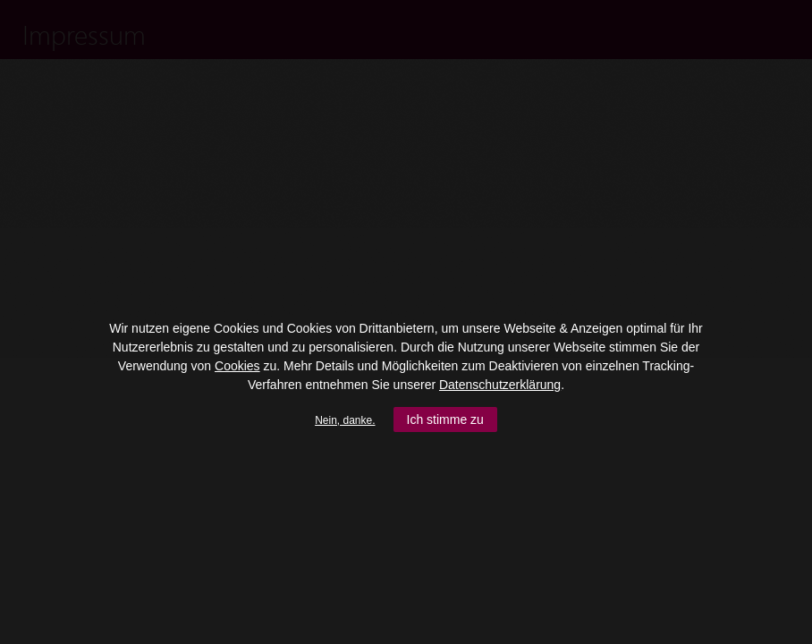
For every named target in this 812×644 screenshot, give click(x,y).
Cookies (237, 366)
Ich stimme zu (445, 419)
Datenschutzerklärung (500, 385)
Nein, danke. (345, 420)
